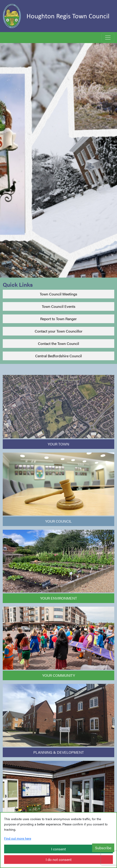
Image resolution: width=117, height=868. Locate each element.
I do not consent (59, 859)
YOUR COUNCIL (58, 521)
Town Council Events (59, 306)
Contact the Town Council (58, 343)
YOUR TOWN (58, 444)
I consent (58, 849)
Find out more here (18, 838)
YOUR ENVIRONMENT (59, 598)
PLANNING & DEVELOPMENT (59, 752)
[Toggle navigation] (108, 38)
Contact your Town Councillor (59, 331)
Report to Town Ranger (58, 319)
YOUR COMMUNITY (59, 675)
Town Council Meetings (58, 294)
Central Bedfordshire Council (58, 356)
